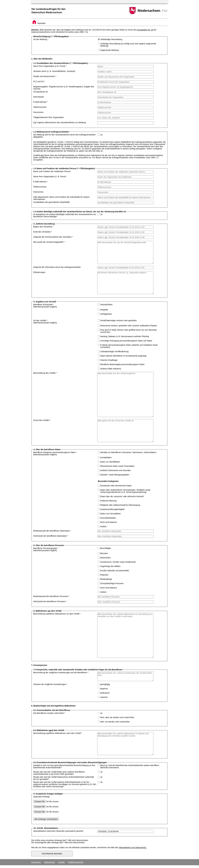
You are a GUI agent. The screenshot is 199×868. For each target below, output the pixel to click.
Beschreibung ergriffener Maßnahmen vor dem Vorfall (57, 614)
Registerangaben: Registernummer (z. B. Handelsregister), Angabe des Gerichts (64, 88)
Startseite (39, 23)
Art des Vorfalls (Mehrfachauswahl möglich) (45, 322)
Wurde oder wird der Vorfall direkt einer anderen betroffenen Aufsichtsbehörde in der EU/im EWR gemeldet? (59, 773)
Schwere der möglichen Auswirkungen (50, 684)
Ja (101, 135)
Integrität (104, 310)
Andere (103, 526)
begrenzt (104, 689)
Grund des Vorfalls (42, 420)
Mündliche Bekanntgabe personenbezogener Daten (122, 364)
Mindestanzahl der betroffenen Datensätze (52, 531)
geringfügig (105, 684)
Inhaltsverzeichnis (76, 862)
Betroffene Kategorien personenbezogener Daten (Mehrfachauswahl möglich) (55, 453)
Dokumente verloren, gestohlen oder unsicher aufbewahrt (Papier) (129, 326)
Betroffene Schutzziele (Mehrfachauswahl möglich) (45, 306)
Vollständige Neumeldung (111, 39)
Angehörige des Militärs (110, 566)
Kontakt (61, 862)
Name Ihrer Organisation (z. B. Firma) (50, 66)
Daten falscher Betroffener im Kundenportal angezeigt (123, 356)
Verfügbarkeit (106, 314)
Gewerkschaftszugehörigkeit (112, 509)
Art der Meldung (41, 39)
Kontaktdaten (106, 457)
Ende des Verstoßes (43, 232)
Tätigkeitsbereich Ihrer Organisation (49, 117)
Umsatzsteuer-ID (41, 92)
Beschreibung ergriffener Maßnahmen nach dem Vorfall (58, 733)
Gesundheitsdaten (108, 518)
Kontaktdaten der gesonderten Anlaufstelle (52, 202)
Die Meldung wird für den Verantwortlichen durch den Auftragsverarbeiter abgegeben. (64, 136)
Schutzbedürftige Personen (112, 583)
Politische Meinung (108, 501)
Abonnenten (106, 558)
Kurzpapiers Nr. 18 (145, 30)
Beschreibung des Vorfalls (45, 373)
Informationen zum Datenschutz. (133, 847)
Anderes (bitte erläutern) (111, 369)
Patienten (104, 575)
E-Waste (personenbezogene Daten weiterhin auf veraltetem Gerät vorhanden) (129, 346)
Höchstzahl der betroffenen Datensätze (51, 536)
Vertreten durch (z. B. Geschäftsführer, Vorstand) (54, 71)
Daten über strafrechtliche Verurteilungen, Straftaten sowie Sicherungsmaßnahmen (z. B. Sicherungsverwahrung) (125, 491)
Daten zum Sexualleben (111, 514)
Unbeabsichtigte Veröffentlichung (114, 351)
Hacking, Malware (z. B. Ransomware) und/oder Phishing (125, 336)
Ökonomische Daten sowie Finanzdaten (117, 466)
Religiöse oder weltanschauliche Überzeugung (120, 505)
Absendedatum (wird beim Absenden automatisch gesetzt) (58, 831)
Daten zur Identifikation (110, 462)
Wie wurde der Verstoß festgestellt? (49, 242)
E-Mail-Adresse (41, 102)
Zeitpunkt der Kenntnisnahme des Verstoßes (53, 237)
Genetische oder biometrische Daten (116, 486)
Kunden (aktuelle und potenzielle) (115, 571)
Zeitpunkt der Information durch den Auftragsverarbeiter (57, 267)
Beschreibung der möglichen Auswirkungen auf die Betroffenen (61, 673)
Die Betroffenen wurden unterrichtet (49, 713)
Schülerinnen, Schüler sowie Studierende (118, 562)
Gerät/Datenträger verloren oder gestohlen (118, 320)
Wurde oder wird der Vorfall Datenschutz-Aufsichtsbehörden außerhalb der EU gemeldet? (64, 778)
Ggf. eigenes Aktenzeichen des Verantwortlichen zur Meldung (60, 122)
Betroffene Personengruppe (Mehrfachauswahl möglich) (46, 549)
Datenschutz (49, 862)
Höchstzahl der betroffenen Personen (50, 601)
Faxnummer (38, 112)
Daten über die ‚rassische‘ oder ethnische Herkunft (122, 496)
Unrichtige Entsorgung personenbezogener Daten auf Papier (126, 341)
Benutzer (104, 553)
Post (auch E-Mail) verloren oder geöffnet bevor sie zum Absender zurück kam (129, 331)
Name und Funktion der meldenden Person (52, 171)
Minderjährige (106, 579)
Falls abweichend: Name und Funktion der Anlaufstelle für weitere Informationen (61, 198)
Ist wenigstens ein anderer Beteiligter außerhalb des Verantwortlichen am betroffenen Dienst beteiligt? (65, 215)
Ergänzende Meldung (110, 50)
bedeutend (105, 693)
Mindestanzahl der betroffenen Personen (51, 596)
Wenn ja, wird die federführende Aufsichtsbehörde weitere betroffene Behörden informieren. (130, 766)
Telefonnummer (40, 107)
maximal (104, 697)
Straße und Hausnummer (45, 76)
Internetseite (39, 97)
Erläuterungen (39, 272)
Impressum (36, 862)
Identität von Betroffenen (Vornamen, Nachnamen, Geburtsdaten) (128, 452)
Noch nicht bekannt (109, 522)
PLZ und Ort (39, 81)
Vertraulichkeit (106, 305)
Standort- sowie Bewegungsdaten (115, 475)
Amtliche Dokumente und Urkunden (116, 470)
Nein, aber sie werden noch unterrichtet (117, 717)
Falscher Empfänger (109, 360)
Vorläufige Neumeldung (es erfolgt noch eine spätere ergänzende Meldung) (128, 45)
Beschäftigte (106, 548)
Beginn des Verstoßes (43, 227)
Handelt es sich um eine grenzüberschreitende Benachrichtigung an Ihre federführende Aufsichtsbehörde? (64, 766)
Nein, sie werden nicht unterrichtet (115, 722)
